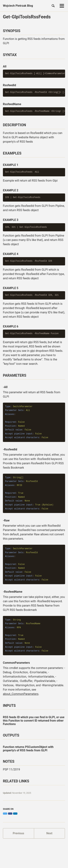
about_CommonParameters (21, 694)
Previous (18, 833)
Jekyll (40, 861)
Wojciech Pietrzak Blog (18, 6)
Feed (53, 856)
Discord (42, 856)
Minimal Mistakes (53, 861)
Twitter (18, 856)
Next (49, 833)
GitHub (30, 856)
